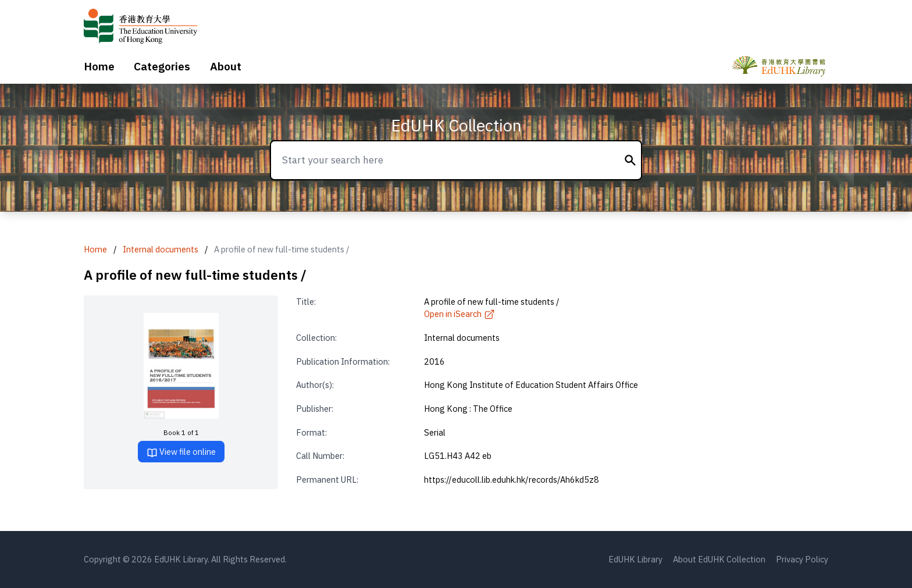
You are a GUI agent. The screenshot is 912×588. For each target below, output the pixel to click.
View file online (181, 452)
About (226, 66)
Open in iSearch (459, 314)
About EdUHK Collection (719, 559)
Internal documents (161, 249)
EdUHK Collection (456, 125)
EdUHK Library (635, 559)
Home (99, 66)
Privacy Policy (802, 559)
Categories (162, 66)
